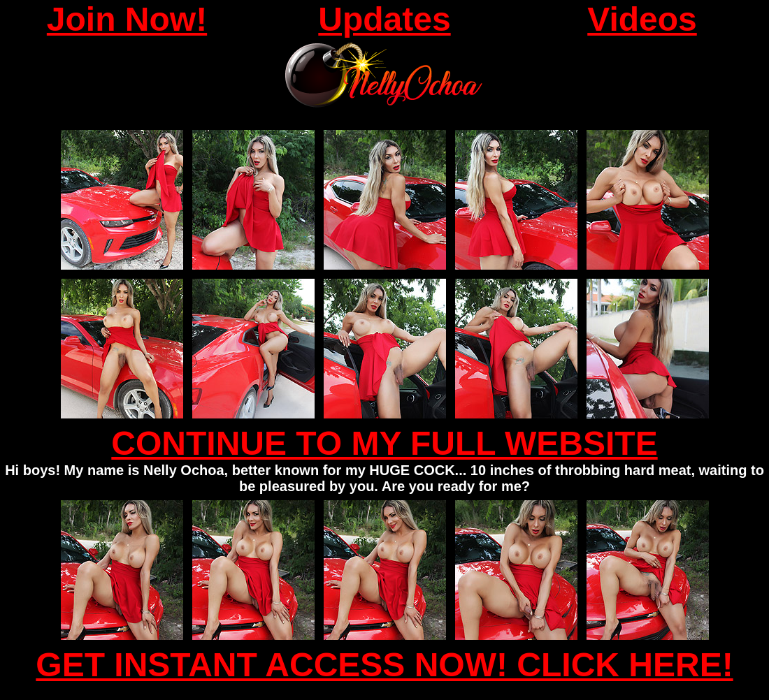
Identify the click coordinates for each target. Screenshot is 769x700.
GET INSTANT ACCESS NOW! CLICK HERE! (384, 665)
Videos (642, 19)
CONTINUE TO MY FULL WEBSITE (384, 443)
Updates (384, 19)
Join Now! (127, 19)
